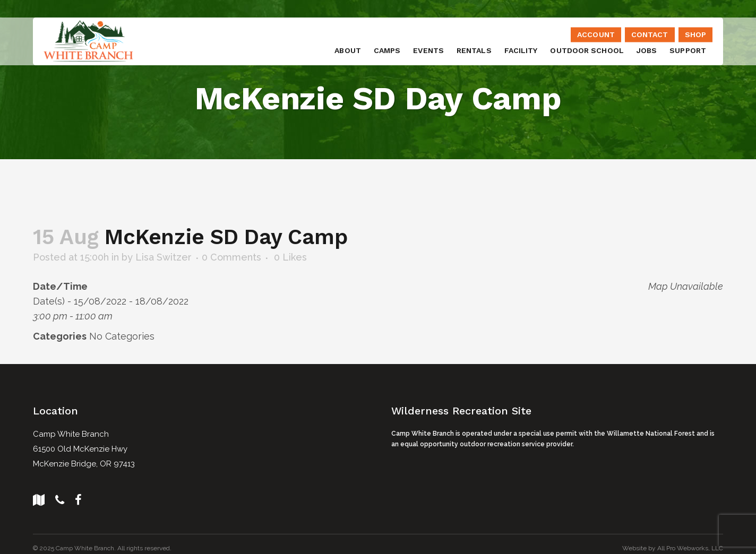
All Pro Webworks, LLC (690, 547)
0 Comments (231, 257)
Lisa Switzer (164, 257)
